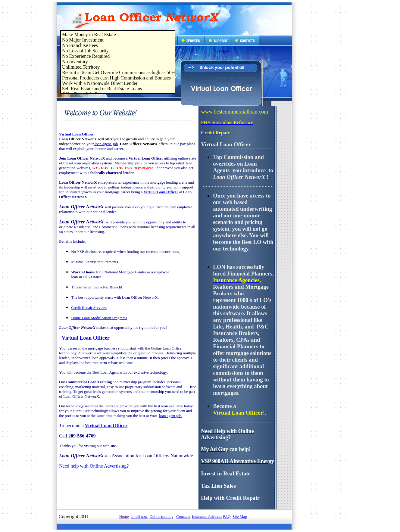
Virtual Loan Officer (77, 134)
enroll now (139, 516)
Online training (161, 516)
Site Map (240, 516)
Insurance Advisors (207, 516)
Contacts (183, 516)
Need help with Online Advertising (93, 466)
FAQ (227, 516)
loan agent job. (171, 416)
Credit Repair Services (89, 308)
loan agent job (106, 144)
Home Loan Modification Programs (99, 318)
